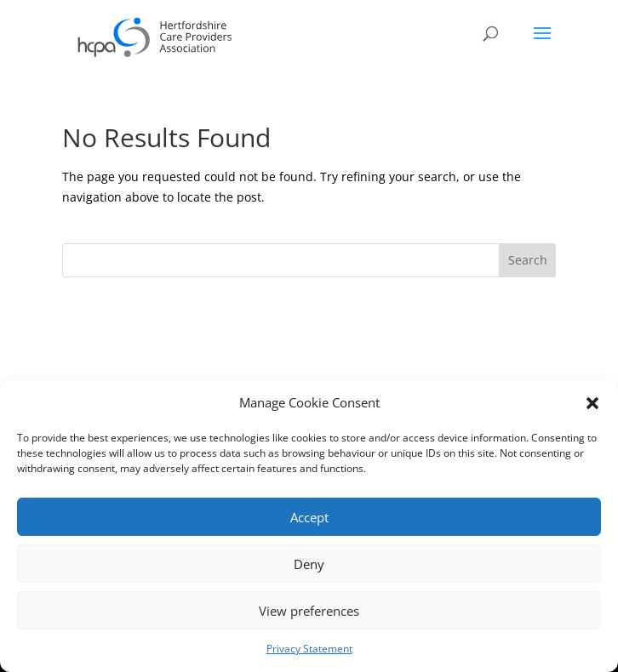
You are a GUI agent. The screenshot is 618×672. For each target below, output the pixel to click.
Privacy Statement (309, 649)
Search (528, 260)
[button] (592, 403)
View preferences (309, 611)
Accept (309, 517)
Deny (309, 564)
